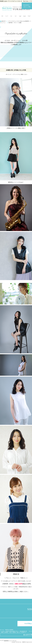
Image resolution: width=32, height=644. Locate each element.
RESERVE (27, 6)
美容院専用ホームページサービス (8, 641)
